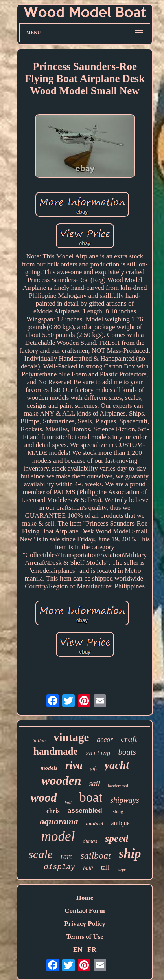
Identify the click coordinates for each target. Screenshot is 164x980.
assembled (85, 811)
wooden (61, 780)
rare (66, 857)
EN (78, 950)
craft (129, 739)
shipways (124, 800)
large (122, 869)
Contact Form (85, 911)
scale (41, 854)
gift (94, 768)
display (59, 867)
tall (105, 867)
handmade (56, 751)
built (88, 868)
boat (91, 797)
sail (94, 783)
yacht (117, 765)
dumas (90, 841)
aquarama (59, 822)
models (49, 768)
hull (68, 802)
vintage (71, 737)
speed (117, 838)
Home (85, 898)
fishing (117, 811)
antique (121, 823)
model (58, 836)
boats (127, 752)
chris (53, 811)
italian (39, 741)
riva (74, 765)
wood (43, 798)
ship (130, 854)
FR (92, 950)
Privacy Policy (85, 924)
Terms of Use (85, 937)
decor (105, 740)
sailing (98, 754)
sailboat (95, 855)
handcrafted (118, 786)
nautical (94, 823)
